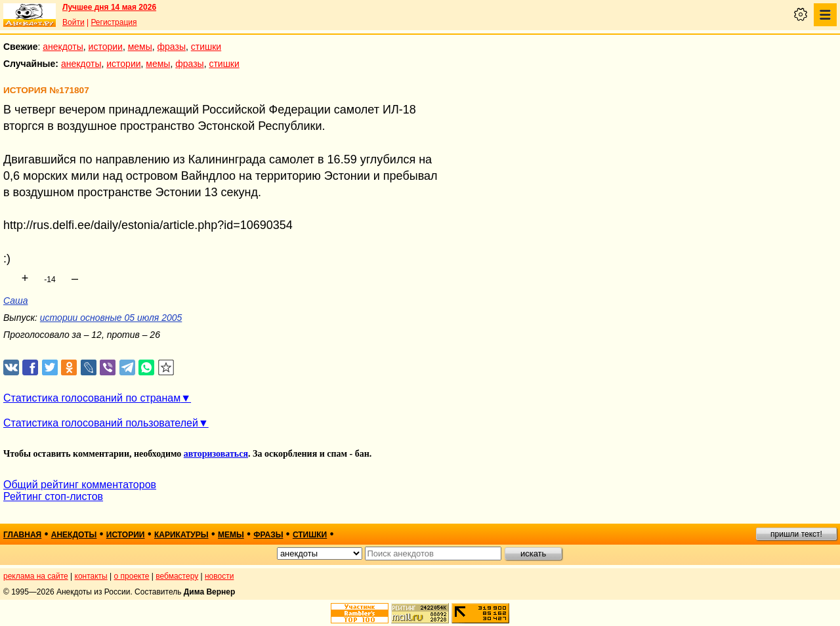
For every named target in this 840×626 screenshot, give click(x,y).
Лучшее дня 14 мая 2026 (109, 7)
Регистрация (114, 22)
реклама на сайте (36, 576)
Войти (73, 22)
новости (219, 576)
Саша (15, 301)
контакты (91, 576)
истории (106, 47)
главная (22, 535)
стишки (206, 47)
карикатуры (181, 535)
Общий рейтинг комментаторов (80, 485)
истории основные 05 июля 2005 (111, 318)
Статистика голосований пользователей (101, 423)
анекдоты (63, 47)
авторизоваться (216, 454)
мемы (140, 47)
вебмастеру (177, 576)
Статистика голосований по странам (92, 398)
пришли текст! (796, 534)
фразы (172, 47)
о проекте (132, 576)
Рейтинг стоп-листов (53, 496)
